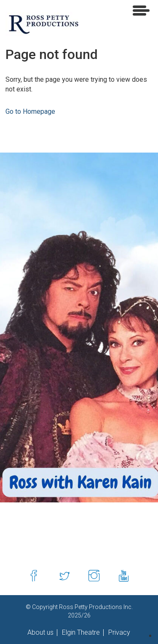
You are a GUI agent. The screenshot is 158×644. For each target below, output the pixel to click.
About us (40, 633)
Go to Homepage (30, 111)
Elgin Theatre (80, 633)
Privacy (118, 633)
